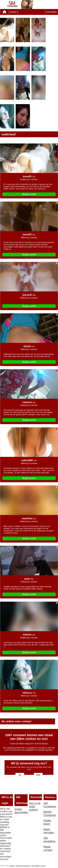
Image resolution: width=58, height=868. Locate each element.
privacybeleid (35, 866)
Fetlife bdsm (47, 822)
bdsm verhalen (49, 831)
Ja (20, 775)
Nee (38, 775)
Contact (43, 866)
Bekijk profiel (29, 194)
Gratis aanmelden (21, 811)
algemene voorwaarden (23, 866)
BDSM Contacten (50, 814)
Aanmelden (52, 12)
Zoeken (13, 12)
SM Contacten (50, 805)
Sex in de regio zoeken (35, 806)
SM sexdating (49, 840)
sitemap (12, 866)
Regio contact (48, 848)
